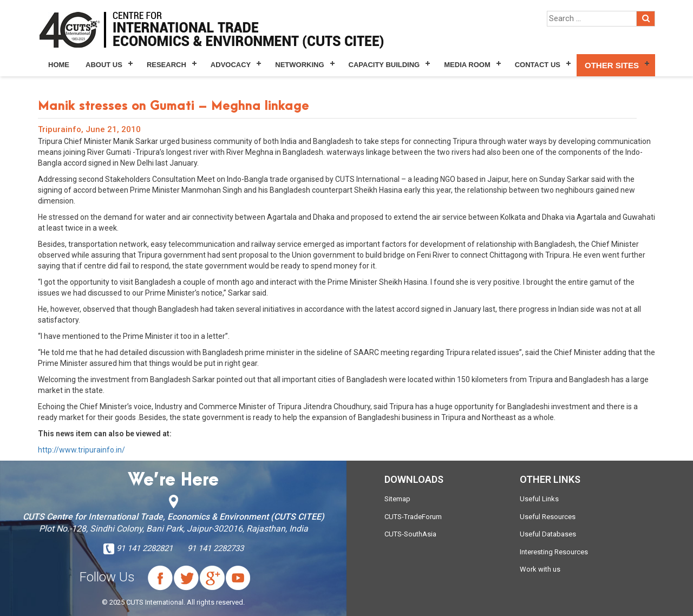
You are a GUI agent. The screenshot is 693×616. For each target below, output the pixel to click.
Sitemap (397, 499)
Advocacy (231, 65)
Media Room (467, 65)
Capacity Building (384, 65)
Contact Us (538, 65)
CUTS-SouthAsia (410, 534)
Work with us (540, 569)
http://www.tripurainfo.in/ (81, 450)
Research (166, 65)
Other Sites (612, 65)
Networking (299, 65)
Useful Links (539, 499)
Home (59, 65)
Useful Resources (548, 517)
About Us (104, 65)
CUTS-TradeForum (413, 517)
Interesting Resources (554, 552)
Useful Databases (548, 534)
